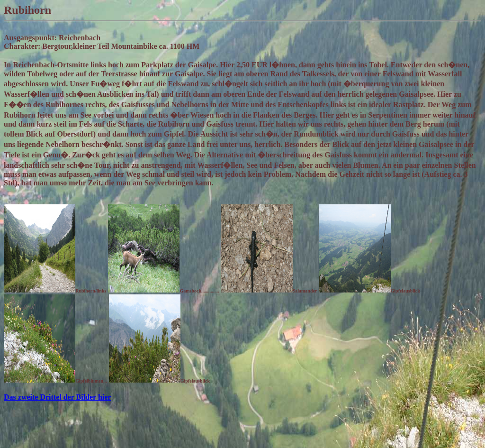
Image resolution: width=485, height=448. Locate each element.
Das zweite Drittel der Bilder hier (57, 397)
